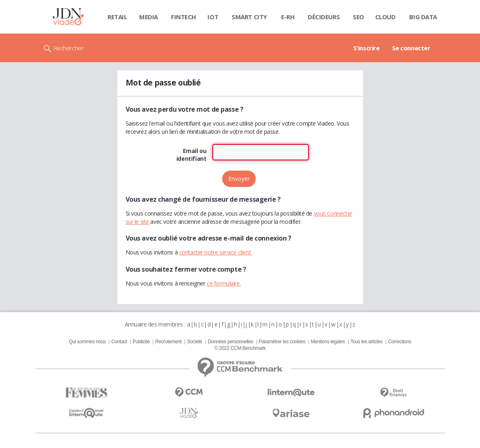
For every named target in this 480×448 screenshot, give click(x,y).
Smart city (249, 17)
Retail (117, 17)
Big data (423, 17)
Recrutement (168, 342)
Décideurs (324, 17)
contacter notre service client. (216, 252)
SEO (358, 17)
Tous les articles (366, 342)
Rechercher (69, 48)
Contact (119, 342)
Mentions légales (328, 342)
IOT (213, 17)
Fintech (184, 17)
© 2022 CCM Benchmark (240, 348)
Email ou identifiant (191, 155)
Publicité (141, 342)
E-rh (288, 17)
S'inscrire (366, 48)
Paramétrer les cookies (282, 342)
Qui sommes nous (87, 342)
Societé (195, 342)
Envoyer (239, 179)
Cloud (385, 17)
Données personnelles (231, 342)
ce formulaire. (224, 283)
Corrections (400, 342)
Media (149, 17)
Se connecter (411, 48)
